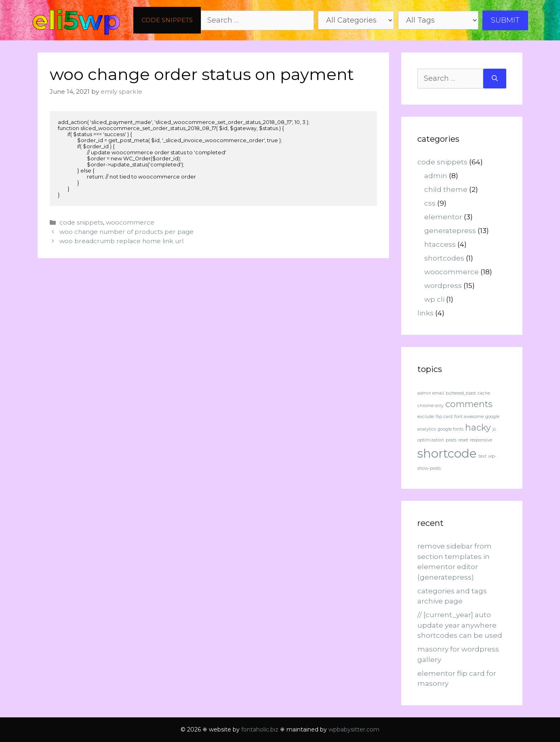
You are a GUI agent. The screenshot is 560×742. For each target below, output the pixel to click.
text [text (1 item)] (482, 456)
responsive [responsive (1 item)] (481, 440)
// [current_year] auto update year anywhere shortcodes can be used (460, 625)
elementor (443, 217)
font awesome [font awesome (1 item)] (469, 417)
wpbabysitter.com (354, 729)
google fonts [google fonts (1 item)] (451, 429)
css (430, 203)
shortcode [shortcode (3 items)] (447, 453)
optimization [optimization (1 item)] (431, 440)
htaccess (440, 244)
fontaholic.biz (260, 729)
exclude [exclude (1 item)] (426, 417)
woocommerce (130, 222)
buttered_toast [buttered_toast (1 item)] (461, 393)
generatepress (450, 231)
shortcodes (444, 258)
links (425, 313)
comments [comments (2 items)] (469, 404)
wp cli (434, 299)
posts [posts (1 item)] (451, 440)
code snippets (167, 20)
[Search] (495, 79)
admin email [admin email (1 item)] (431, 393)
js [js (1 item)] (494, 429)
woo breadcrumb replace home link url (121, 241)
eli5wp (76, 20)
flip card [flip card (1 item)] (444, 417)
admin (436, 176)
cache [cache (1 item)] (484, 393)
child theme (446, 189)
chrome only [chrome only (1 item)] (431, 406)
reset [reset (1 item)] (463, 440)
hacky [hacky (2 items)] (478, 427)
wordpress (443, 286)
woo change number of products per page (126, 232)
